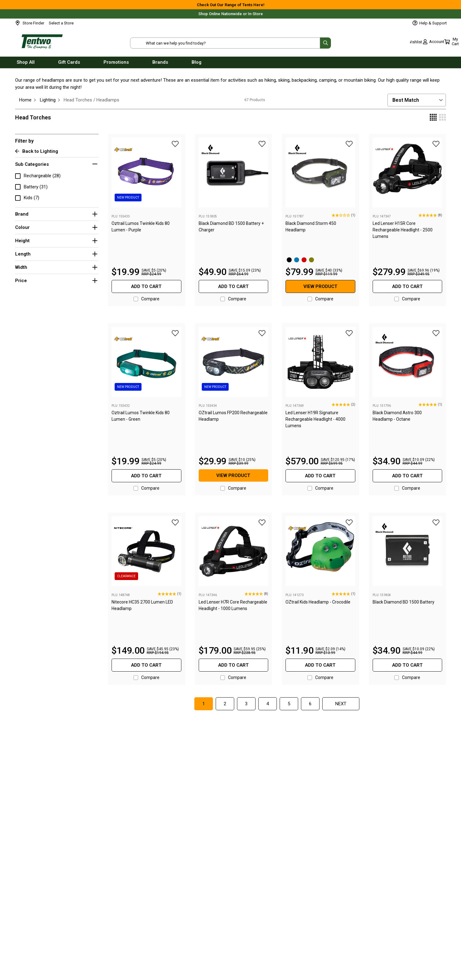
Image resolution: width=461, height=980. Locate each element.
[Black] (289, 260)
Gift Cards (69, 64)
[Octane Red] (304, 260)
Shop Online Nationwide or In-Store (231, 14)
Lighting (48, 100)
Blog (197, 64)
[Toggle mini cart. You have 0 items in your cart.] (435, 43)
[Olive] (311, 260)
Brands (160, 64)
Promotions (116, 64)
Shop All (26, 64)
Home (25, 100)
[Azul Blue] (297, 260)
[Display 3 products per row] (442, 118)
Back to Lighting (37, 151)
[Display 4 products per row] (433, 118)
